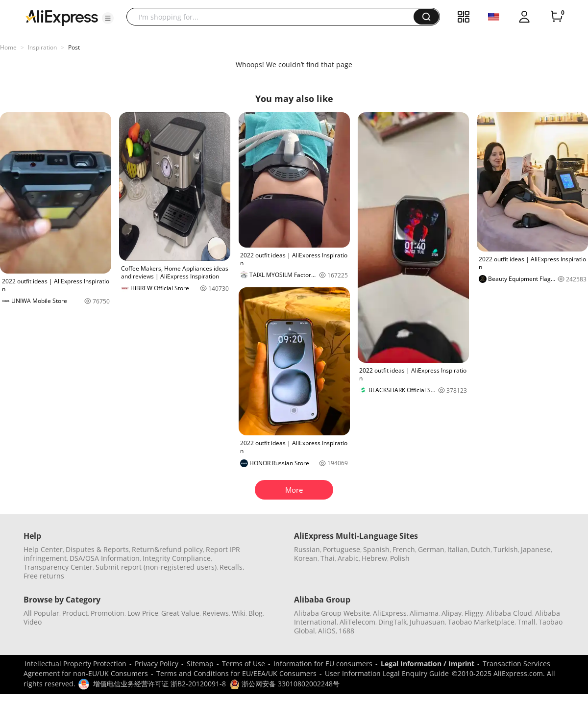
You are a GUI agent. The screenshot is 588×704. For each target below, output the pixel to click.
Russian (307, 549)
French (404, 549)
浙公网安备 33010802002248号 (285, 684)
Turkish (506, 549)
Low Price (143, 613)
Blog (256, 613)
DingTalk (392, 622)
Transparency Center (58, 567)
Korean (306, 558)
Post (74, 47)
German (431, 549)
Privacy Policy (157, 664)
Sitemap (200, 664)
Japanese (536, 549)
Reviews (216, 613)
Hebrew (374, 558)
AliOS (327, 631)
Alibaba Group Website (332, 613)
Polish (400, 558)
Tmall (527, 622)
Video (33, 622)
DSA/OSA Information (105, 558)
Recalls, (232, 567)
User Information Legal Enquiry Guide (387, 673)
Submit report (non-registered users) (156, 567)
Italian (458, 549)
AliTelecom (357, 622)
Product (75, 613)
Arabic (348, 558)
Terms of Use (244, 664)
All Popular (41, 613)
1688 (346, 631)
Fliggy (474, 613)
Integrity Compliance (177, 558)
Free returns (44, 576)
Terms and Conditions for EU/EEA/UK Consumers (236, 673)
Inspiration (42, 47)
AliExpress (390, 613)
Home (8, 47)
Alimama (424, 613)
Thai (328, 558)
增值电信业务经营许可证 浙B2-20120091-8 (159, 684)
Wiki (239, 613)
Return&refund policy (167, 549)
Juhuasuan (427, 622)
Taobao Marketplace (481, 622)
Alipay (452, 613)
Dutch (481, 549)
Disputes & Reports (97, 549)
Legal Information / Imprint (428, 664)
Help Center (43, 549)
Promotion (108, 613)
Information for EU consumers (323, 664)
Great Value (180, 613)
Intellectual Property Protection (75, 664)
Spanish (376, 549)
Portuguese (342, 549)
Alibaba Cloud (509, 613)
